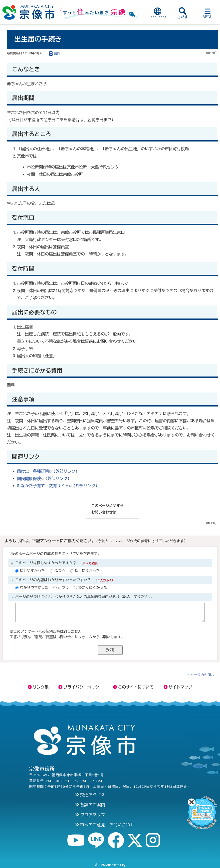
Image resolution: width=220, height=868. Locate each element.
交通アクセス (90, 795)
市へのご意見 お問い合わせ (105, 825)
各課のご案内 (90, 805)
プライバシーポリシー (81, 687)
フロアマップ (90, 815)
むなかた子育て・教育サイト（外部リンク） (58, 486)
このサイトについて (133, 687)
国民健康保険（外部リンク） (44, 479)
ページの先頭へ (202, 675)
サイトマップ (178, 687)
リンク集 (38, 687)
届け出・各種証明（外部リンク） (48, 471)
